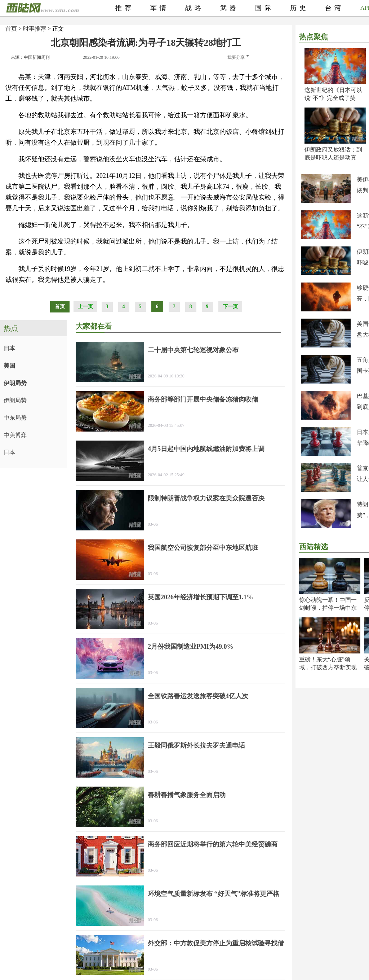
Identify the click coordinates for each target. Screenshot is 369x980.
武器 (230, 8)
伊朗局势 (15, 383)
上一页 (85, 307)
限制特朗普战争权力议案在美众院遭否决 (206, 498)
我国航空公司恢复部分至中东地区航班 (203, 548)
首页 (11, 29)
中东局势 (15, 418)
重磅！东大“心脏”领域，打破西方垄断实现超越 (328, 667)
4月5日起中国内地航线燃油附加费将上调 (206, 449)
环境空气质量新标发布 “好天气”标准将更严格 (214, 894)
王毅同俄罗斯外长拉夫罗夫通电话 (196, 745)
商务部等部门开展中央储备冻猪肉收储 (203, 399)
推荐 (125, 8)
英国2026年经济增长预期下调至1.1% (201, 597)
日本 (9, 348)
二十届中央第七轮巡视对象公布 (193, 350)
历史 (299, 8)
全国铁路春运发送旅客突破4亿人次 (198, 696)
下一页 (230, 307)
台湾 (334, 8)
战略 (195, 8)
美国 (9, 366)
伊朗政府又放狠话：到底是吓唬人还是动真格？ (333, 157)
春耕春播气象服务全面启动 (187, 795)
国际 (264, 8)
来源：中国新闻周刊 (30, 57)
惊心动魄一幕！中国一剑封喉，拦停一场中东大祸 (328, 608)
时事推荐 (35, 29)
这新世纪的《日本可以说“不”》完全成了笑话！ (333, 98)
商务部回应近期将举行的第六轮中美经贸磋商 (213, 844)
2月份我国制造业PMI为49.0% (191, 647)
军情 (160, 8)
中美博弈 (15, 435)
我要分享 (238, 57)
